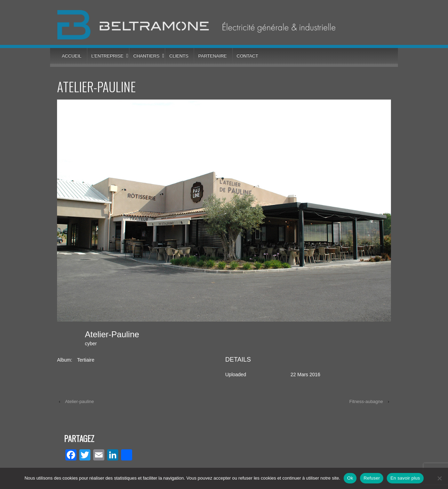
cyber (91, 344)
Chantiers (146, 56)
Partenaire (213, 56)
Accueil (72, 56)
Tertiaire (86, 360)
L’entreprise (107, 56)
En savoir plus (405, 478)
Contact (247, 56)
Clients (179, 56)
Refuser (372, 478)
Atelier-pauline (79, 401)
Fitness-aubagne (366, 401)
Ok (350, 478)
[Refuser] (439, 478)
